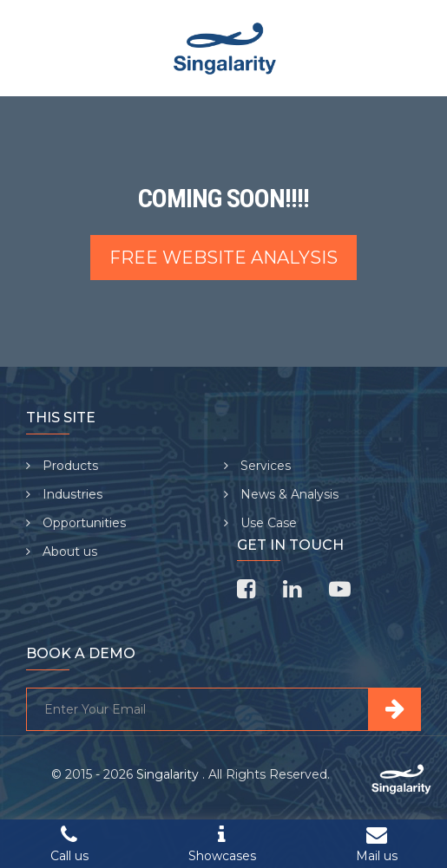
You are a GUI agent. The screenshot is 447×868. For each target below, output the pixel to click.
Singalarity (169, 774)
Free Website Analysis (223, 258)
